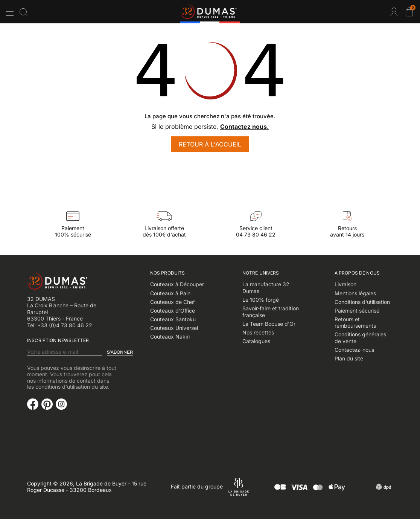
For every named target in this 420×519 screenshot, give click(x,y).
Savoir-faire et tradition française (271, 312)
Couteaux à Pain (170, 293)
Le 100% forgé (261, 300)
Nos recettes (258, 332)
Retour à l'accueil (210, 144)
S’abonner (120, 352)
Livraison (345, 284)
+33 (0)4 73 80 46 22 (65, 325)
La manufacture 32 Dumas (266, 288)
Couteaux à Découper (177, 284)
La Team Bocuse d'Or (269, 324)
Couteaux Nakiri (170, 337)
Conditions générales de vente (360, 338)
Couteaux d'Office (173, 311)
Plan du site (349, 358)
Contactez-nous (354, 350)
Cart (412, 9)
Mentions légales (355, 293)
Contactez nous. (244, 127)
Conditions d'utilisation (362, 302)
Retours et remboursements (355, 323)
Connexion (394, 12)
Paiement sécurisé (357, 311)
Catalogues (256, 341)
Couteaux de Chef (173, 302)
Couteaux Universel (174, 328)
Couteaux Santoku (173, 319)
